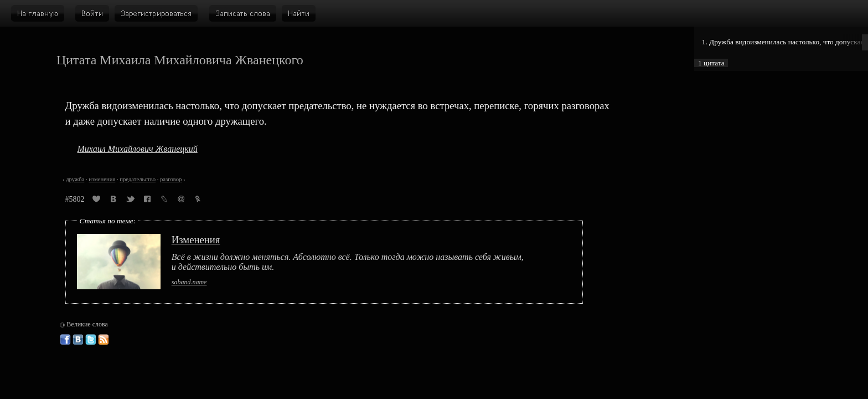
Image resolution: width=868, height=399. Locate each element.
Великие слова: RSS (104, 340)
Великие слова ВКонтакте (78, 340)
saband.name (189, 282)
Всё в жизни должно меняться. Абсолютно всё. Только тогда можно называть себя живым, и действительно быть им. (348, 262)
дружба (75, 179)
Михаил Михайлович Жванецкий (138, 149)
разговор (171, 179)
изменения (102, 179)
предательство (138, 179)
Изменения (196, 240)
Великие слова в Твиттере (91, 340)
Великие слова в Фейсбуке (65, 340)
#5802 (75, 199)
